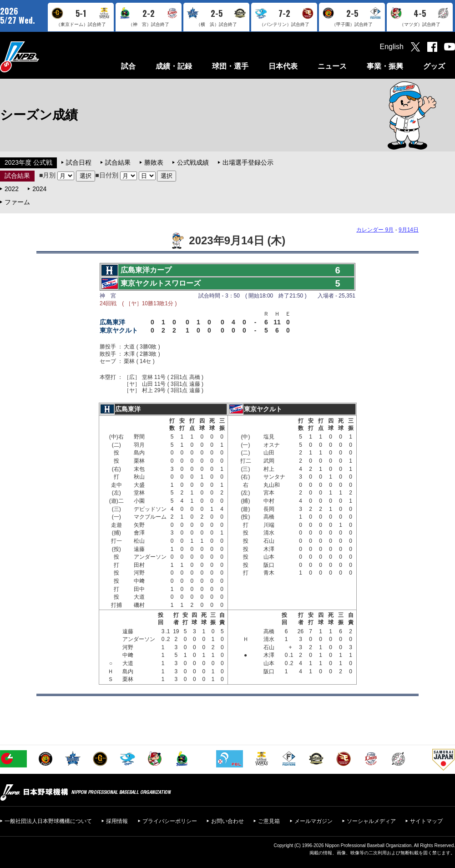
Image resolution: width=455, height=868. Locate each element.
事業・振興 (385, 66)
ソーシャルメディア (371, 821)
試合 (128, 66)
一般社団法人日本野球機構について (48, 821)
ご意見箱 (269, 821)
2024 (39, 189)
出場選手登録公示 (248, 162)
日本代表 (283, 66)
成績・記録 (174, 66)
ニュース (332, 66)
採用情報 (117, 821)
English (392, 47)
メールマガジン (313, 821)
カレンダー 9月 (375, 230)
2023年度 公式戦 (28, 162)
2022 (12, 189)
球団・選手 (230, 66)
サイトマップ (426, 821)
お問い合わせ (227, 821)
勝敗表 (154, 162)
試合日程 (79, 162)
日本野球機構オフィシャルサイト (42, 57)
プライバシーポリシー (170, 821)
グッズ (434, 66)
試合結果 (118, 162)
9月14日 (409, 230)
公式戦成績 (193, 162)
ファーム (17, 202)
